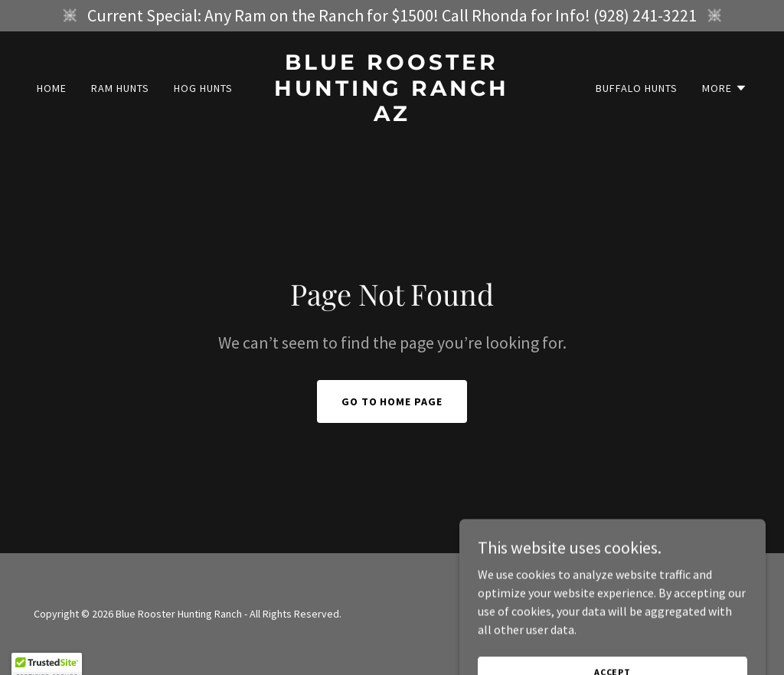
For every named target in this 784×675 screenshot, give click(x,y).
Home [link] (52, 88)
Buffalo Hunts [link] (637, 88)
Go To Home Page (392, 401)
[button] (725, 88)
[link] (392, 116)
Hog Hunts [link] (203, 88)
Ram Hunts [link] (120, 88)
